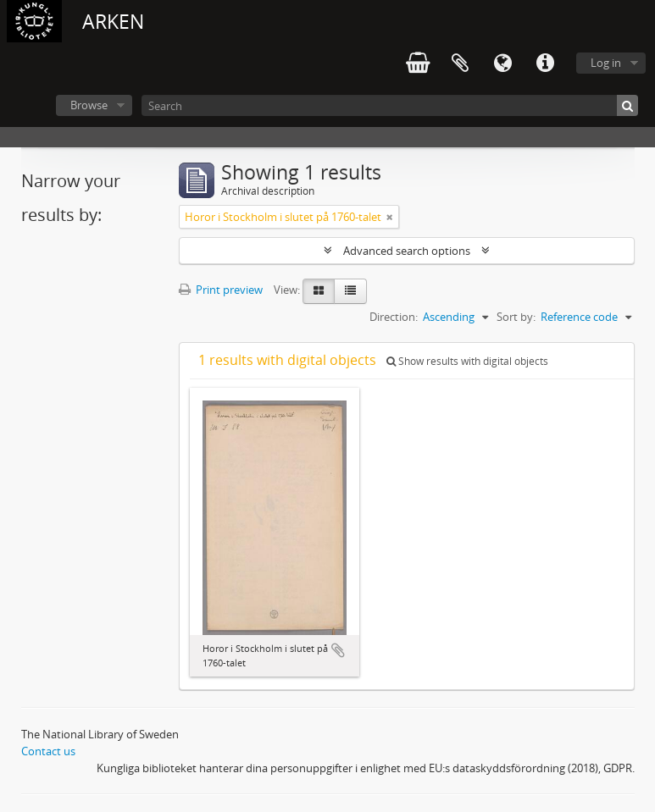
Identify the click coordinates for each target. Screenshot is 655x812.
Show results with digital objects (467, 361)
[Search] (390, 105)
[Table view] (350, 291)
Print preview (221, 290)
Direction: (394, 317)
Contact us (48, 751)
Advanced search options (407, 251)
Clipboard (460, 64)
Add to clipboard (338, 650)
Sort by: (516, 317)
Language (502, 64)
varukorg (418, 64)
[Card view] (319, 291)
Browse (89, 105)
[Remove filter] (390, 217)
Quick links (545, 64)
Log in (606, 63)
